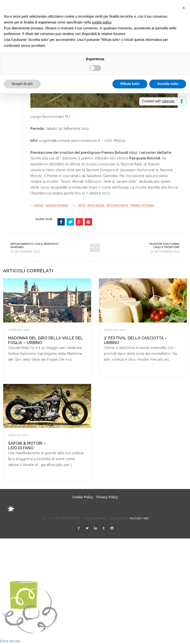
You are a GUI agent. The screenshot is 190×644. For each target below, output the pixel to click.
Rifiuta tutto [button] (130, 84)
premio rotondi (142, 205)
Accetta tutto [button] (168, 84)
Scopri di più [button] (22, 84)
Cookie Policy (83, 497)
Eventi (39, 205)
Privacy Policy (107, 497)
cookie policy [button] (102, 22)
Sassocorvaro (57, 205)
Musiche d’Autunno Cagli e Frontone (165, 246)
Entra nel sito (10, 641)
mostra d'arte (117, 205)
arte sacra (96, 205)
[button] (184, 8)
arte (82, 205)
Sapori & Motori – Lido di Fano (27, 446)
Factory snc (139, 518)
